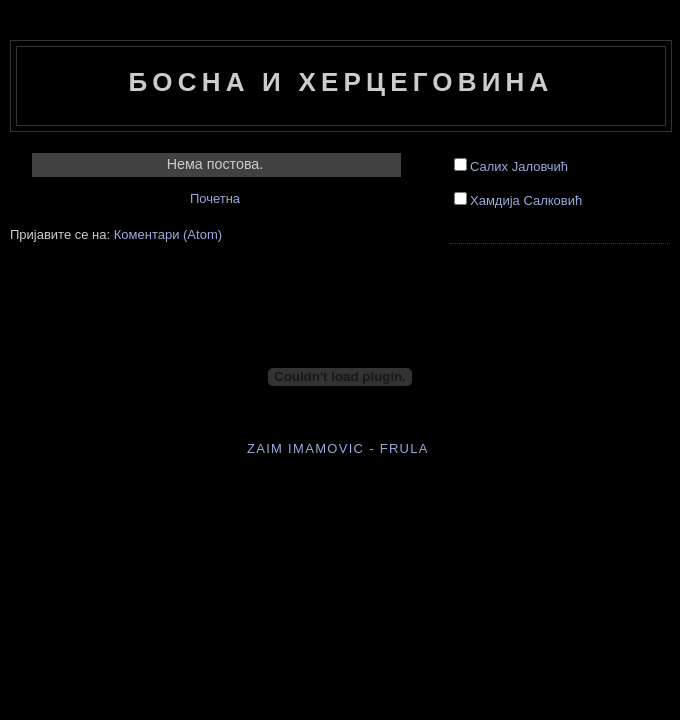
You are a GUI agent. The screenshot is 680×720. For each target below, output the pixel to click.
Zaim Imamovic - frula (337, 448)
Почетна (215, 198)
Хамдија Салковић (526, 200)
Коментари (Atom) (168, 234)
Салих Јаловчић (519, 166)
